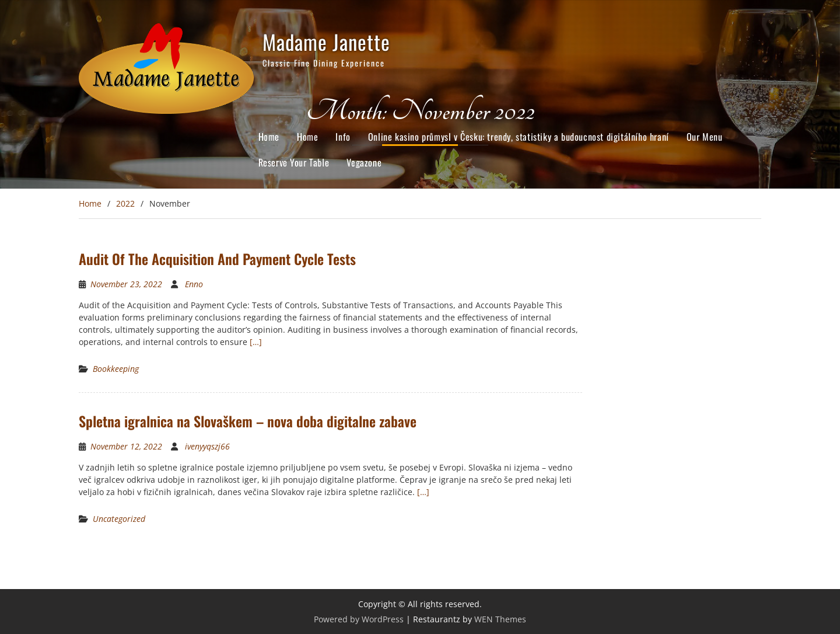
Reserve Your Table (294, 162)
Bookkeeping (116, 369)
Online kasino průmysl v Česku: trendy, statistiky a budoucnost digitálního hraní (519, 137)
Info (343, 137)
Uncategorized (119, 519)
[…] (256, 342)
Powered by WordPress (359, 619)
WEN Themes (500, 619)
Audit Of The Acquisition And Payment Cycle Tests (217, 259)
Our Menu (705, 137)
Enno (194, 284)
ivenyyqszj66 (207, 446)
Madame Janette (326, 41)
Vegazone (364, 162)
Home (269, 137)
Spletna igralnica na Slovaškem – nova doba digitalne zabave (248, 421)
